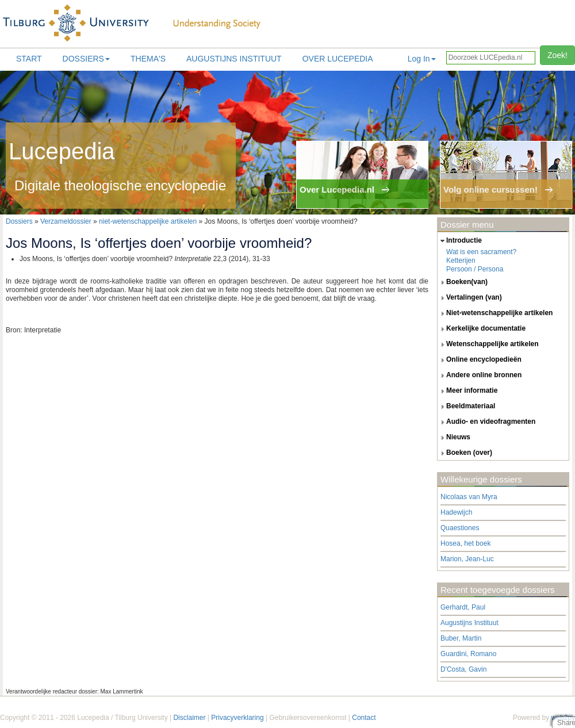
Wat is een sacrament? (481, 252)
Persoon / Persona (475, 269)
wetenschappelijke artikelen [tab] (488, 344)
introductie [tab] (460, 241)
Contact (364, 718)
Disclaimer (189, 718)
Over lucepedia (338, 59)
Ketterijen (461, 260)
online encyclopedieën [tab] (480, 360)
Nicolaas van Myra (469, 497)
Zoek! (557, 55)
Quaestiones (460, 528)
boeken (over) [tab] (465, 453)
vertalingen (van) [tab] (470, 298)
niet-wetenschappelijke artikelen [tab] (495, 313)
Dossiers (86, 59)
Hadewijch (456, 512)
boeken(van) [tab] (463, 282)
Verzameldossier (66, 221)
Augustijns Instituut (234, 59)
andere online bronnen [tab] (480, 376)
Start (29, 59)
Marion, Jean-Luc (467, 559)
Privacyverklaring (237, 718)
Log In (422, 59)
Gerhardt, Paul (463, 607)
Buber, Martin (461, 638)
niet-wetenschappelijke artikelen (148, 221)
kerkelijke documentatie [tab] (482, 329)
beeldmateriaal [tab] (466, 407)
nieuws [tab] (454, 438)
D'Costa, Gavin (463, 669)
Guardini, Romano (468, 654)
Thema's (148, 59)
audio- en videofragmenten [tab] (486, 422)
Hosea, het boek (465, 543)
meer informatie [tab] (467, 391)
